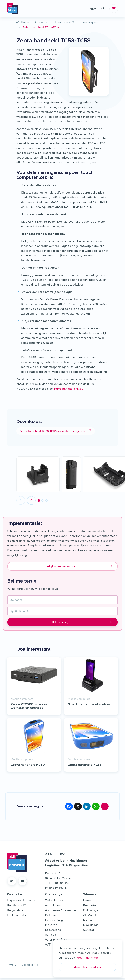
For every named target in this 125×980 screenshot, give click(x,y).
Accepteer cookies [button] (88, 967)
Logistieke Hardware (21, 902)
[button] (103, 9)
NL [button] (92, 9)
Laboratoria (53, 931)
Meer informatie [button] (88, 957)
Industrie (51, 927)
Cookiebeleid (30, 966)
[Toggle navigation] (114, 9)
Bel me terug (82, 624)
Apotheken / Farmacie (61, 912)
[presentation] (21, 502)
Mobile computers (93, 22)
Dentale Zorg (54, 922)
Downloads (91, 927)
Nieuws (88, 922)
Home (25, 22)
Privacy (12, 966)
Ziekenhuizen (54, 902)
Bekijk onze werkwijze (79, 568)
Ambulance (53, 907)
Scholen (51, 936)
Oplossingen (92, 912)
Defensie (51, 917)
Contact (89, 931)
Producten (42, 22)
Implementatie (17, 917)
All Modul (90, 917)
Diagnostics (15, 912)
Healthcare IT (65, 22)
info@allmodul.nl (56, 889)
